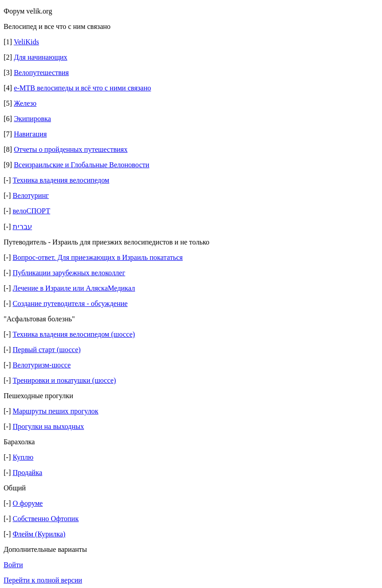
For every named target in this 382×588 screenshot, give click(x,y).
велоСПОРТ (31, 211)
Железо (25, 103)
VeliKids (26, 42)
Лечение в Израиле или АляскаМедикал (74, 288)
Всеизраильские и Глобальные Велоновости (82, 165)
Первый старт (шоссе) (47, 350)
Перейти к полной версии (43, 580)
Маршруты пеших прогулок (56, 411)
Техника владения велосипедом (61, 180)
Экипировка (33, 119)
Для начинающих (41, 57)
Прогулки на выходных (48, 426)
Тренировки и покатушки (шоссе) (64, 380)
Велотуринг (31, 195)
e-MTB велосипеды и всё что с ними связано (83, 88)
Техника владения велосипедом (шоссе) (74, 334)
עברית (22, 227)
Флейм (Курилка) (39, 534)
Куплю (23, 457)
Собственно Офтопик (46, 519)
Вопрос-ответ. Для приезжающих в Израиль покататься (98, 257)
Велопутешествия (42, 73)
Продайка (28, 473)
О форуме (28, 503)
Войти (13, 565)
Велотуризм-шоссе (42, 365)
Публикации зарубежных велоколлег (69, 273)
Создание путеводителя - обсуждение (70, 303)
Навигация (30, 134)
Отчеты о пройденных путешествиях (71, 149)
